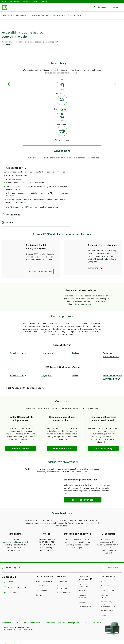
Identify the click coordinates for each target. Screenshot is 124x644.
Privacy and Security (10, 614)
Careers (39, 586)
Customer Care (74, 15)
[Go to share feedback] (62, 128)
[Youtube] (21, 636)
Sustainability (62, 572)
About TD (45, 2)
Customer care (41, 581)
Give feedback (12, 584)
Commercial (26, 2)
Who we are (105, 572)
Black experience (85, 593)
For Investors (59, 15)
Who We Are (8, 15)
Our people (105, 577)
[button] (95, 7)
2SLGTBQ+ (83, 582)
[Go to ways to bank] (62, 81)
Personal (4, 2)
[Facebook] (10, 636)
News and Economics (41, 15)
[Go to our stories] (62, 112)
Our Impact (22, 15)
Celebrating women (86, 598)
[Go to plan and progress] (62, 97)
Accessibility (35, 614)
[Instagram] (15, 636)
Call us (9, 573)
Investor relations (107, 602)
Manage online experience (79, 614)
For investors (40, 577)
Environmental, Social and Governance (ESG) (108, 595)
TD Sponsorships (63, 583)
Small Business (14, 2)
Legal (24, 614)
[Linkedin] (26, 636)
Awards (103, 606)
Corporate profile (107, 581)
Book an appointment (15, 578)
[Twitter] (5, 636)
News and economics (44, 572)
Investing (36, 2)
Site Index (97, 614)
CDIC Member (49, 614)
